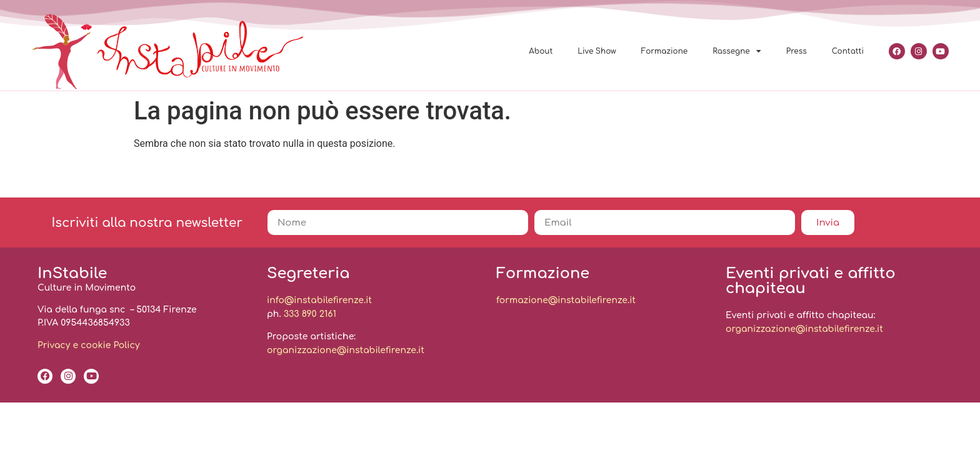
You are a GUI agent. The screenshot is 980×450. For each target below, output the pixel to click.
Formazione (665, 51)
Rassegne (737, 51)
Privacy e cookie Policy (88, 345)
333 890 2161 (310, 314)
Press (797, 51)
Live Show (597, 51)
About (541, 51)
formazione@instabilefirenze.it (566, 300)
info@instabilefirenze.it (319, 300)
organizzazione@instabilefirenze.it (346, 350)
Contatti (848, 51)
